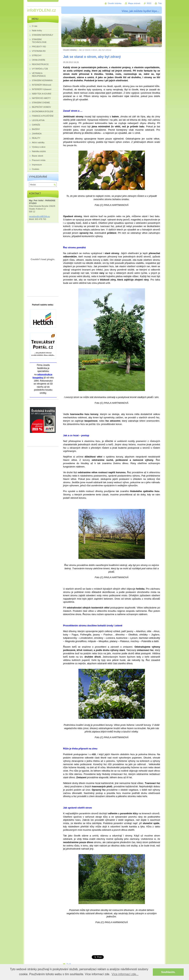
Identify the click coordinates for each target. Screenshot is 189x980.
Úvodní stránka (70, 50)
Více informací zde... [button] (125, 974)
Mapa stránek (134, 3)
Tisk (160, 3)
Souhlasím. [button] (168, 972)
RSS (149, 3)
